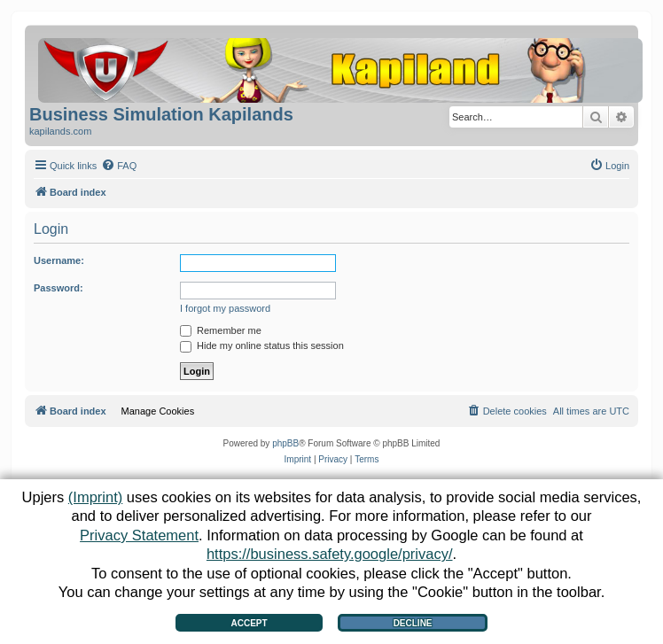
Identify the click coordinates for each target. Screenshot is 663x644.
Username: (59, 260)
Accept (249, 623)
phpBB (285, 443)
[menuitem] (119, 166)
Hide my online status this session (262, 345)
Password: (58, 288)
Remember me (221, 330)
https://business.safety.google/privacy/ (330, 554)
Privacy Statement (139, 535)
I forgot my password (225, 308)
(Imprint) (95, 497)
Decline (413, 623)
